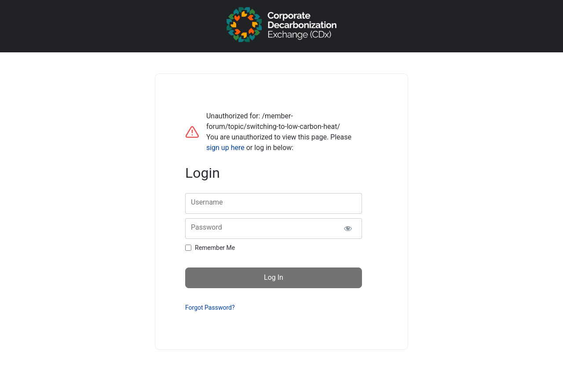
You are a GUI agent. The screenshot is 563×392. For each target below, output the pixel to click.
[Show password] (348, 229)
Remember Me (215, 248)
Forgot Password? (210, 308)
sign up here (225, 148)
